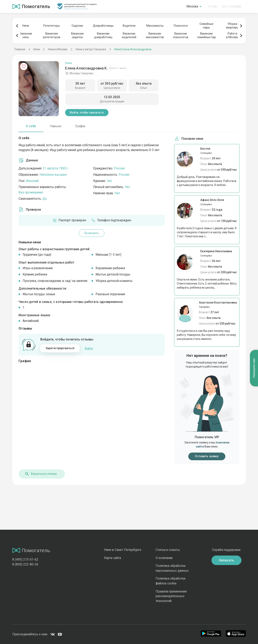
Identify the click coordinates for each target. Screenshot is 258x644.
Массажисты (155, 26)
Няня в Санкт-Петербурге (123, 550)
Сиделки (77, 26)
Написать (227, 560)
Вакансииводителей (129, 35)
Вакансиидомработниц (103, 35)
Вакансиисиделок (77, 35)
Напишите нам (254, 368)
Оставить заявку (207, 456)
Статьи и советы (168, 550)
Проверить (92, 233)
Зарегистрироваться (60, 348)
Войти (89, 348)
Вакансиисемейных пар (207, 35)
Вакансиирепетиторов (52, 35)
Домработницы (103, 26)
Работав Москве (232, 35)
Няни (26, 26)
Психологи (181, 26)
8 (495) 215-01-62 (25, 559)
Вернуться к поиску (41, 474)
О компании (164, 558)
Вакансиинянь (26, 35)
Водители (129, 26)
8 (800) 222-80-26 (25, 564)
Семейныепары (207, 26)
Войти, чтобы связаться (87, 112)
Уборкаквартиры (232, 26)
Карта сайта (112, 558)
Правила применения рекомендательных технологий (171, 596)
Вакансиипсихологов (181, 35)
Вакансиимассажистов (155, 35)
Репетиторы (51, 26)
